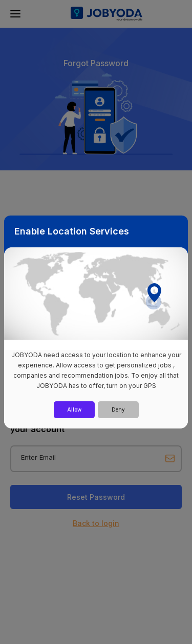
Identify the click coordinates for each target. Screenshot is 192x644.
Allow (74, 409)
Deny (118, 409)
